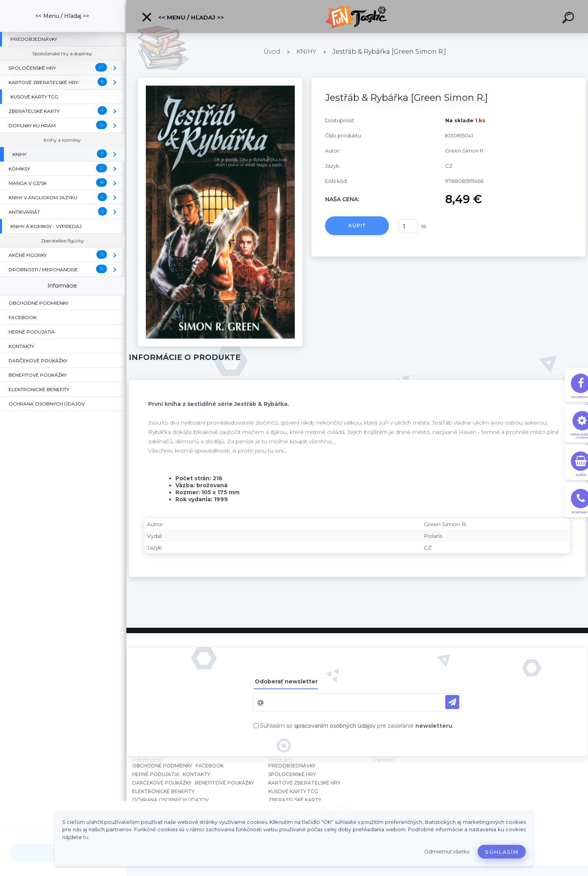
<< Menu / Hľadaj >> (183, 17)
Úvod (272, 52)
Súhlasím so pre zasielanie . (357, 726)
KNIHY (306, 52)
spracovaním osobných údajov (335, 726)
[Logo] (357, 17)
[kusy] (408, 226)
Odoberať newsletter (286, 681)
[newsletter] (452, 702)
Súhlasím (502, 852)
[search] (569, 19)
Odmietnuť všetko (447, 852)
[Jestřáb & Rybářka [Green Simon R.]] (220, 81)
